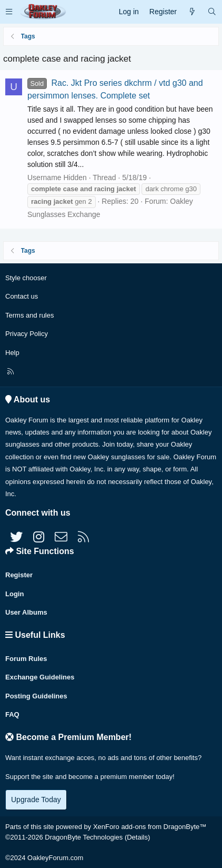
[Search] (212, 12)
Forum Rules (26, 659)
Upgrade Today (36, 800)
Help (12, 353)
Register (19, 575)
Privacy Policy (27, 334)
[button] (9, 12)
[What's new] (192, 12)
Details (137, 837)
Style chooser (26, 278)
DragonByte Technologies (84, 837)
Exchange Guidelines (40, 677)
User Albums (26, 612)
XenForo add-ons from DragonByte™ (150, 827)
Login (14, 594)
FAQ (12, 714)
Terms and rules (29, 315)
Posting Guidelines (36, 696)
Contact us (22, 296)
